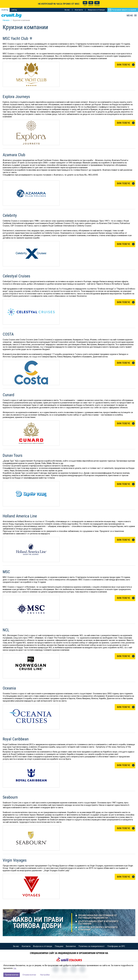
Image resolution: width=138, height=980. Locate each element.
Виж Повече (124, 65)
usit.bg (14, 10)
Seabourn (10, 797)
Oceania (9, 688)
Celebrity (10, 215)
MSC (6, 572)
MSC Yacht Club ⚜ (18, 38)
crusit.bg (5, 10)
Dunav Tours (13, 455)
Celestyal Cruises (16, 276)
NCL (6, 630)
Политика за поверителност (92, 946)
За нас (67, 10)
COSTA (8, 334)
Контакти (79, 10)
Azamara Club (14, 155)
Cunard (8, 395)
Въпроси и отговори (96, 10)
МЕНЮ (130, 16)
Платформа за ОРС (116, 946)
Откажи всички (29, 975)
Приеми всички (12, 975)
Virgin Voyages (15, 860)
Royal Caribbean (16, 739)
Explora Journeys (16, 97)
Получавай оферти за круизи (124, 10)
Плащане (59, 946)
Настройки (45, 975)
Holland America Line (20, 516)
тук (15, 968)
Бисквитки (71, 946)
